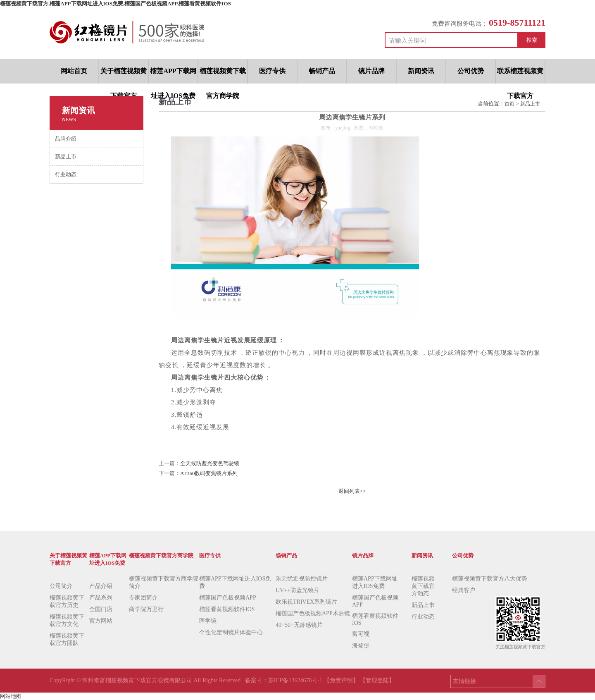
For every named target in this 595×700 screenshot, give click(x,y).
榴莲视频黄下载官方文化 (67, 620)
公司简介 (61, 586)
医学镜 (208, 621)
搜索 (532, 40)
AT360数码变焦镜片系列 (209, 473)
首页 (509, 104)
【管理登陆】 (377, 680)
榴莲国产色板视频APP (228, 598)
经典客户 (464, 590)
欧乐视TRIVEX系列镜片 (306, 602)
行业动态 (423, 617)
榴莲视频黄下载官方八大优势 (490, 579)
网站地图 (11, 696)
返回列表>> (352, 491)
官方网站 (101, 621)
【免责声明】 (341, 680)
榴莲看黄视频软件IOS (227, 609)
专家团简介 (143, 598)
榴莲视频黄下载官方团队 (67, 639)
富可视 (361, 634)
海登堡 (361, 646)
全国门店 (101, 609)
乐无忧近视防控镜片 (302, 579)
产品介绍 (101, 586)
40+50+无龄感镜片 (299, 625)
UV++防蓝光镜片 (297, 590)
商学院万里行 (146, 609)
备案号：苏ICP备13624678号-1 (284, 680)
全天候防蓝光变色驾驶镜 (210, 463)
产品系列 (101, 598)
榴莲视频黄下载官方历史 (67, 601)
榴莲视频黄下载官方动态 (423, 586)
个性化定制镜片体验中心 (231, 632)
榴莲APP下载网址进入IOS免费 (235, 582)
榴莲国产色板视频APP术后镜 (313, 613)
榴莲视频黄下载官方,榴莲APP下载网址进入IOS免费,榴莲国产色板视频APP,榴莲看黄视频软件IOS (115, 4)
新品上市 (530, 104)
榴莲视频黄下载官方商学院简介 (164, 582)
